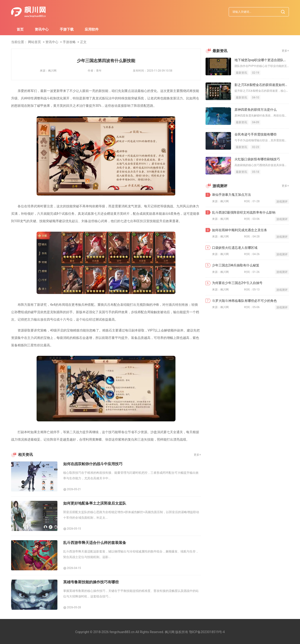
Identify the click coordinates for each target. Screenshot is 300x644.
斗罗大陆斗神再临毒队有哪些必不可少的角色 (244, 301)
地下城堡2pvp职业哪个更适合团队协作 (262, 60)
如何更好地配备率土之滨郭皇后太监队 (95, 503)
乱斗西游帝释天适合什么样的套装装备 (95, 543)
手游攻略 (69, 42)
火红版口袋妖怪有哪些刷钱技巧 (257, 159)
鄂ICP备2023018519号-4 (207, 632)
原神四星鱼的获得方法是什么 (256, 110)
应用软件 (92, 29)
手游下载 (67, 29)
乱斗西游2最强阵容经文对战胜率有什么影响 (244, 212)
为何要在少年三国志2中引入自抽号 (237, 283)
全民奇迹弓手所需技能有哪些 (256, 134)
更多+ (197, 455)
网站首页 (34, 42)
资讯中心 (42, 29)
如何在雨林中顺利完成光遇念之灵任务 (240, 230)
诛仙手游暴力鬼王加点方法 (231, 195)
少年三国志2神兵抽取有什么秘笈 (236, 265)
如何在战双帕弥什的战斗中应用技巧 (93, 464)
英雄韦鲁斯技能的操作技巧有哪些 (91, 582)
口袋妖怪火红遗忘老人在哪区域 (235, 248)
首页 (20, 29)
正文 (83, 42)
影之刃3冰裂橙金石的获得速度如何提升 (262, 85)
